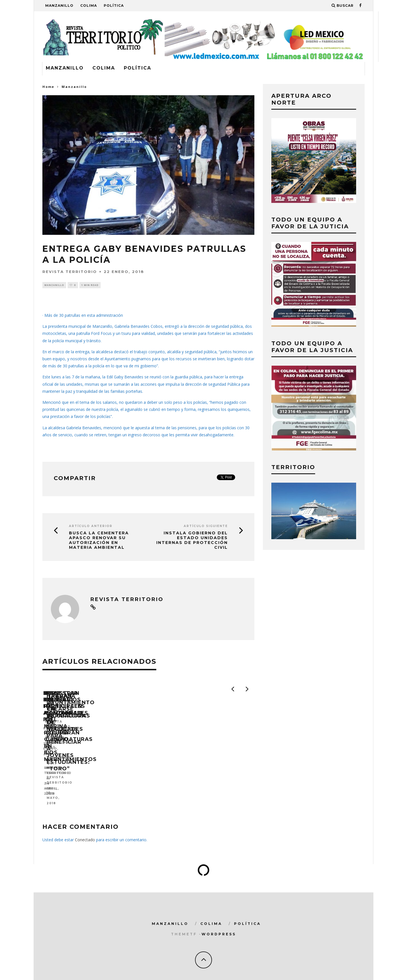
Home (48, 87)
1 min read (90, 285)
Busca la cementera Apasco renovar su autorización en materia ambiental (99, 541)
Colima (89, 6)
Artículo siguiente (206, 527)
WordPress (219, 923)
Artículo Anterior (91, 527)
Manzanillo (59, 6)
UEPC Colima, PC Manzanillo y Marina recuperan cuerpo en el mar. (199, 769)
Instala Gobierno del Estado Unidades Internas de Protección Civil (192, 541)
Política (114, 6)
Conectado (85, 829)
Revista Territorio (70, 271)
